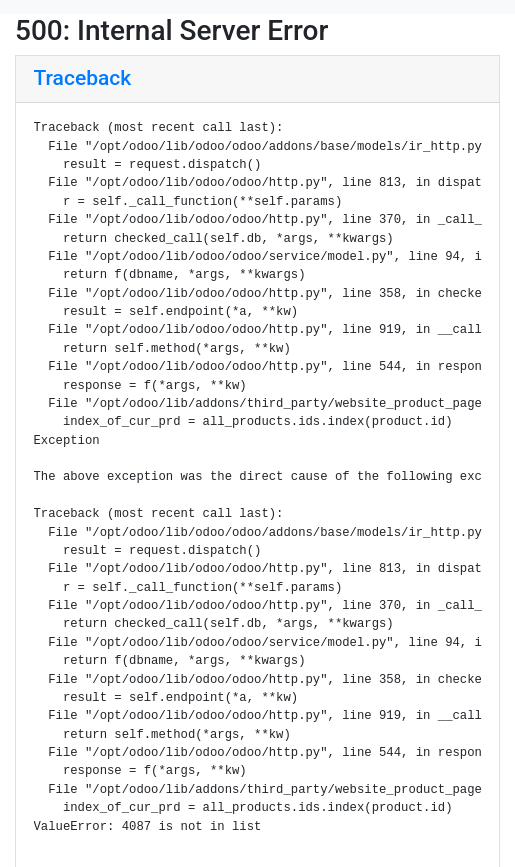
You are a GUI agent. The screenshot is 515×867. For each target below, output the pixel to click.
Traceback (83, 78)
